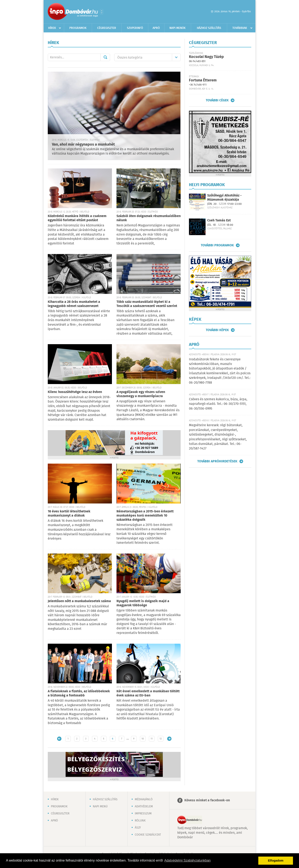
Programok (78, 28)
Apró (156, 28)
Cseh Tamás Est (219, 220)
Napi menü (100, 807)
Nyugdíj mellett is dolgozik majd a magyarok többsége (143, 603)
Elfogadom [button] (276, 861)
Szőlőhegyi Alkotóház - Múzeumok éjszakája (224, 198)
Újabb (59, 739)
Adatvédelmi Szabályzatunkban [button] (187, 860)
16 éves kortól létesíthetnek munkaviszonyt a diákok (69, 514)
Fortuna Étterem (203, 80)
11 (152, 739)
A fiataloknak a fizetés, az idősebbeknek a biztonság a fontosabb (79, 693)
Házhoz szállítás (209, 28)
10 (143, 739)
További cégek (217, 100)
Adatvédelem (144, 807)
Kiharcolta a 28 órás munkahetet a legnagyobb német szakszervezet (74, 304)
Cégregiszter (107, 28)
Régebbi (169, 739)
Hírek (52, 28)
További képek (217, 330)
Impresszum (143, 814)
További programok (217, 245)
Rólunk (140, 821)
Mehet (105, 57)
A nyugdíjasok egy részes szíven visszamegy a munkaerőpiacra (141, 394)
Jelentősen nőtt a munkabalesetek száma (79, 601)
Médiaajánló (144, 799)
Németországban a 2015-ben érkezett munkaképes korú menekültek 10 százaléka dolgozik (145, 516)
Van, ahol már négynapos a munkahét (83, 145)
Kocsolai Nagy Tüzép (206, 57)
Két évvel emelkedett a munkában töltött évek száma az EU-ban (148, 693)
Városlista (102, 12)
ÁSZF (138, 828)
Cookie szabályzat (148, 835)
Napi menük (178, 28)
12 (161, 739)
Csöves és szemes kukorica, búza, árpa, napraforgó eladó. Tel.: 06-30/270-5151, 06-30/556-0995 (218, 404)
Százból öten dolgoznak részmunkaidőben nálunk (149, 218)
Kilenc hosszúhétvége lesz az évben (75, 392)
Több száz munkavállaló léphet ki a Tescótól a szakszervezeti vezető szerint (147, 304)
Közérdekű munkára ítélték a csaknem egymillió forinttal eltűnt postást (77, 218)
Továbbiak (240, 28)
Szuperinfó (135, 28)
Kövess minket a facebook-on (207, 800)
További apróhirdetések (217, 461)
